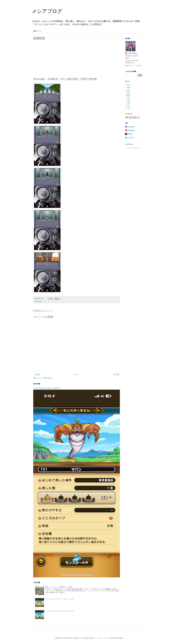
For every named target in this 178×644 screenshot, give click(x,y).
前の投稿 (116, 375)
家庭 (128, 87)
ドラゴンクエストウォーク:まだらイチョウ (60, 611)
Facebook (131, 127)
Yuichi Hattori (132, 53)
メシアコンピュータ (134, 148)
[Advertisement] (77, 58)
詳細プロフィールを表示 (133, 66)
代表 (128, 98)
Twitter (130, 134)
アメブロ (131, 138)
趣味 (128, 95)
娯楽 (40, 302)
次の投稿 (37, 375)
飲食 (128, 85)
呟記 (128, 108)
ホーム (77, 375)
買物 (128, 103)
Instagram (131, 130)
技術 (128, 90)
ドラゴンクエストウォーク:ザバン (47, 388)
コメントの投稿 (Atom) (45, 378)
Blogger (120, 638)
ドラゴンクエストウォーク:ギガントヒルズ (60, 599)
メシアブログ (47, 11)
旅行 (128, 105)
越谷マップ (37, 31)
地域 (128, 100)
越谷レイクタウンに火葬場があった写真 (59, 587)
